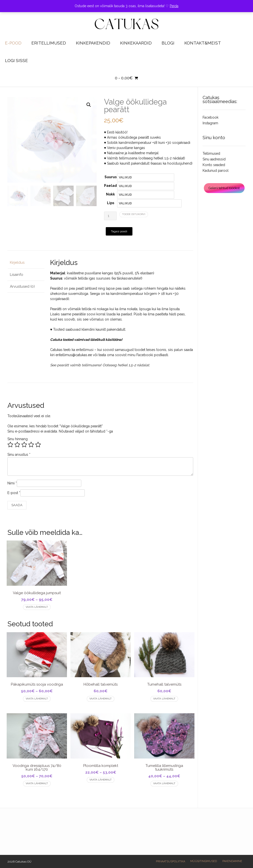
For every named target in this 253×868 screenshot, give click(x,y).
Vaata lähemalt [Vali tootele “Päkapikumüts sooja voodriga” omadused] (37, 699)
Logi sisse (16, 61)
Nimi (12, 483)
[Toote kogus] (110, 216)
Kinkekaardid (136, 43)
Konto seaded (214, 165)
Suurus (111, 177)
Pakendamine (232, 861)
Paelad (110, 186)
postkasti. (161, 355)
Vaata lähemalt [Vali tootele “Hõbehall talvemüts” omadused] (101, 699)
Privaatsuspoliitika (170, 861)
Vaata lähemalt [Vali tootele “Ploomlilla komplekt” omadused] (101, 780)
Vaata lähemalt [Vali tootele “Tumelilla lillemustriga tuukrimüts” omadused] (164, 783)
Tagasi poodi (119, 231)
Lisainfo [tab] (17, 275)
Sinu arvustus (19, 455)
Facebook (211, 117)
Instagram (210, 123)
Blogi (168, 43)
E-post (14, 493)
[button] (89, 105)
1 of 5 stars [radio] (10, 445)
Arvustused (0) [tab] (22, 286)
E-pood (13, 43)
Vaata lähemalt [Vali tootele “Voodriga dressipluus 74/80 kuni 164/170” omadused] (37, 783)
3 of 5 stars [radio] (24, 445)
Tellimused (211, 153)
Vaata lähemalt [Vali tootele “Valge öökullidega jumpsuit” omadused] (37, 607)
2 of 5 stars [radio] (17, 445)
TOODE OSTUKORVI (134, 214)
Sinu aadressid (214, 159)
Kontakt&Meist (203, 43)
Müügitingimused (204, 861)
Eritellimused (49, 43)
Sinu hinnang (18, 439)
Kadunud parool (216, 171)
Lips (111, 203)
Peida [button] (174, 6)
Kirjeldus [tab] (17, 262)
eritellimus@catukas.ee (74, 355)
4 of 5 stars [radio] (31, 445)
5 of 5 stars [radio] (38, 445)
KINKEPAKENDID (93, 43)
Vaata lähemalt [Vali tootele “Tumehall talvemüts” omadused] (164, 699)
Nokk (110, 194)
